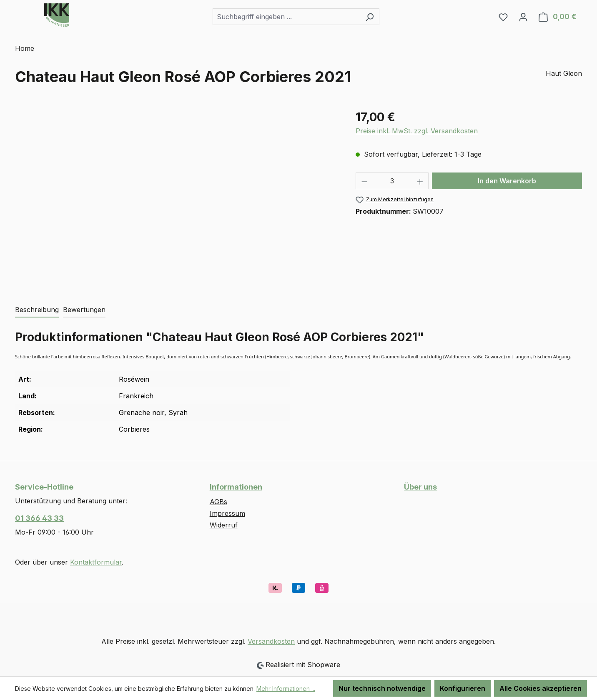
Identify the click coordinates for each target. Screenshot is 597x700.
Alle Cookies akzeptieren (541, 688)
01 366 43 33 (39, 518)
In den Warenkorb (507, 181)
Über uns (420, 487)
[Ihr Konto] (523, 17)
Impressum (227, 513)
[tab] (37, 310)
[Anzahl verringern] (364, 181)
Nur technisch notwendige (382, 688)
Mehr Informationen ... (286, 689)
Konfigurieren (463, 688)
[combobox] (286, 17)
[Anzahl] (392, 181)
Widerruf (224, 525)
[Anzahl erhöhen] (420, 181)
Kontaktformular (96, 562)
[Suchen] (370, 17)
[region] (177, 198)
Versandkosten (271, 641)
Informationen (236, 487)
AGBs (218, 502)
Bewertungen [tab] (84, 310)
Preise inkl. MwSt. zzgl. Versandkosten (417, 131)
